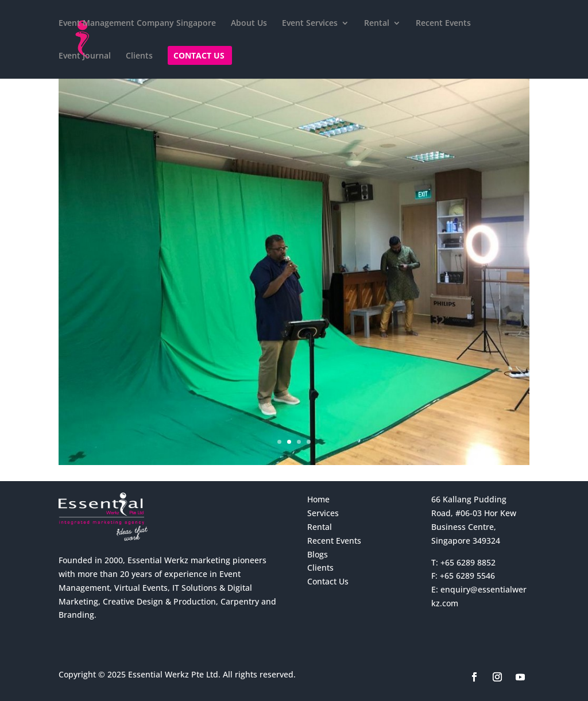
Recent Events (443, 24)
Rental (377, 24)
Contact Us (199, 56)
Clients (139, 56)
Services (323, 513)
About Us (249, 24)
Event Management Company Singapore (137, 24)
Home (318, 499)
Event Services (310, 24)
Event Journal (85, 56)
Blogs (318, 554)
